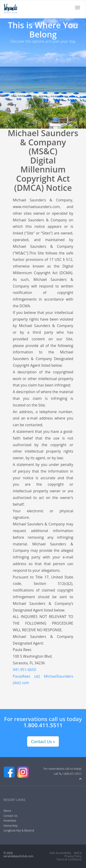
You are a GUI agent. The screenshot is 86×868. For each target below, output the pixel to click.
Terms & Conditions (69, 859)
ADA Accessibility (60, 853)
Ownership (10, 826)
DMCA (78, 853)
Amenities (10, 821)
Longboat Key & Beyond (19, 830)
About (7, 811)
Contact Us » (43, 741)
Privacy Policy (73, 856)
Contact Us (10, 816)
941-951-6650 (25, 670)
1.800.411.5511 (43, 725)
